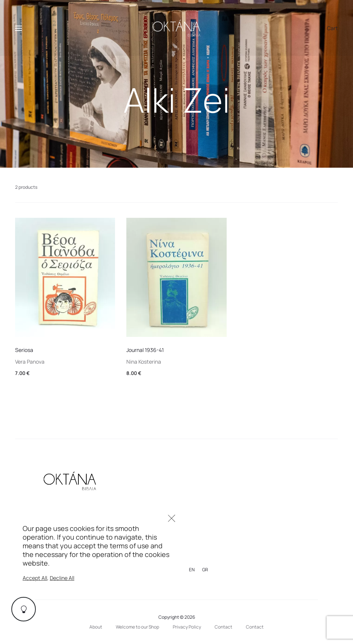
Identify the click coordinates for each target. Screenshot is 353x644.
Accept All (35, 578)
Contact (223, 627)
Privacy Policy (187, 627)
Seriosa (24, 350)
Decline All (62, 578)
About (96, 627)
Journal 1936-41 (145, 350)
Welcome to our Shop (137, 627)
